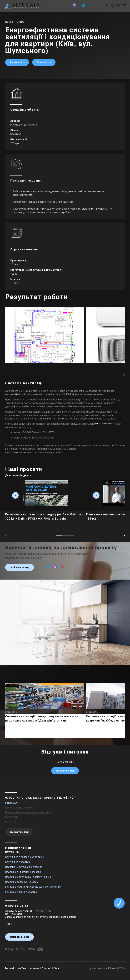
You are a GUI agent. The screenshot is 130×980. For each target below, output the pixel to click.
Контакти (11, 822)
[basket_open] (117, 6)
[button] (124, 375)
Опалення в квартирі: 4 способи (23, 872)
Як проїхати (12, 803)
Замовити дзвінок (19, 937)
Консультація (17, 62)
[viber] (73, 7)
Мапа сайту (12, 817)
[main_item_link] (45, 504)
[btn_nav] (122, 6)
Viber (60, 968)
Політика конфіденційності (20, 808)
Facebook (10, 968)
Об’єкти (21, 22)
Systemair (21, 394)
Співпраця (45, 62)
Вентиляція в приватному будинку (25, 857)
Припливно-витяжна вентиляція (24, 867)
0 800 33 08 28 (17, 906)
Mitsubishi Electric (105, 424)
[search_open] (111, 6)
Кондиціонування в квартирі (21, 892)
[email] (63, 568)
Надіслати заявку (19, 567)
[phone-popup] (106, 6)
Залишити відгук (65, 771)
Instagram (36, 968)
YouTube (23, 968)
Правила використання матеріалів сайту (28, 812)
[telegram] (82, 7)
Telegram (49, 968)
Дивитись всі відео (18, 476)
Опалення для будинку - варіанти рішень (28, 877)
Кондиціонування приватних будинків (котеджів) (33, 887)
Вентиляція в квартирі (18, 862)
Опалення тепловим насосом (22, 882)
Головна (9, 22)
